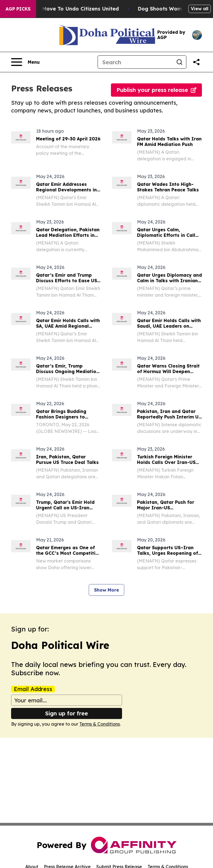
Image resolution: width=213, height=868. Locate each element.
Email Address (33, 689)
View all (200, 9)
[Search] (135, 62)
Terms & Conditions (100, 724)
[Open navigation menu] (25, 62)
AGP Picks (18, 9)
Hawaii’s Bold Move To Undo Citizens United (69, 9)
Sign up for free (67, 713)
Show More (106, 590)
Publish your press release (156, 90)
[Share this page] (196, 62)
